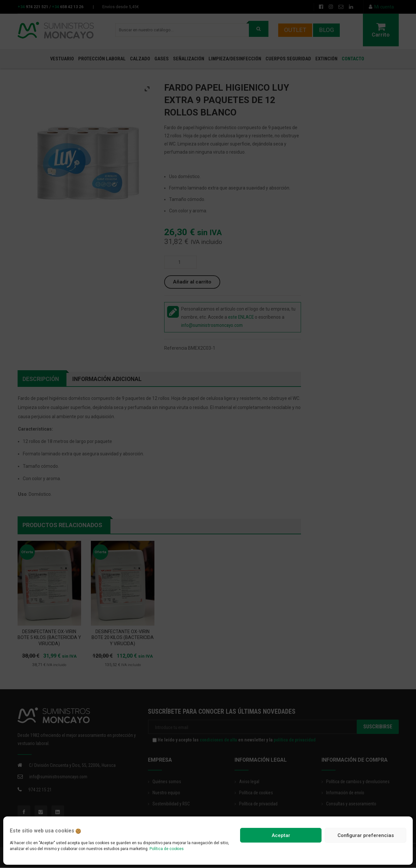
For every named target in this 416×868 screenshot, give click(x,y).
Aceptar (281, 835)
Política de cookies (167, 849)
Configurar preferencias (366, 835)
